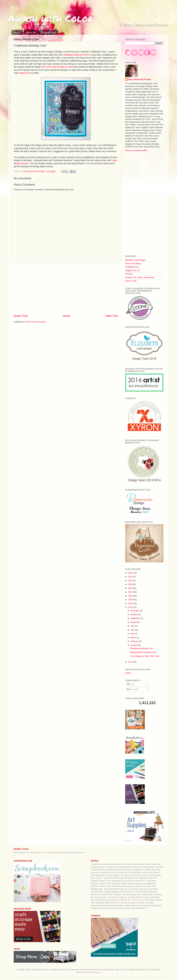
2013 (131, 607)
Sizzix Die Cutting (133, 263)
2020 (131, 581)
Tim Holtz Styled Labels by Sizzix (58, 67)
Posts (131, 684)
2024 (131, 573)
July (133, 626)
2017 (131, 592)
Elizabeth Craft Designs (136, 260)
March (134, 638)
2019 (131, 584)
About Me (31, 32)
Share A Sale (131, 281)
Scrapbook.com (132, 267)
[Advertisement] (66, 288)
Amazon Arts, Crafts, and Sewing (140, 278)
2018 (131, 588)
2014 (131, 604)
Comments (133, 689)
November (135, 611)
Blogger (97, 972)
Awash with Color (51, 18)
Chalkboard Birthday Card (141, 648)
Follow (128, 673)
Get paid (46, 852)
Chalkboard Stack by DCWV (76, 55)
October (134, 614)
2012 (131, 662)
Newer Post (21, 316)
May (133, 634)
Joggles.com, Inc (133, 270)
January (134, 645)
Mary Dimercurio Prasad (140, 79)
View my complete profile (136, 150)
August (134, 622)
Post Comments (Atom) (36, 322)
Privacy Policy (49, 32)
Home (17, 32)
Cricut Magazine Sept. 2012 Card (145, 656)
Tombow (129, 274)
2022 (131, 577)
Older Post (112, 316)
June (133, 630)
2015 (131, 600)
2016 (131, 596)
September (136, 618)
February (135, 641)
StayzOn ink (25, 73)
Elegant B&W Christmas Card (143, 652)
